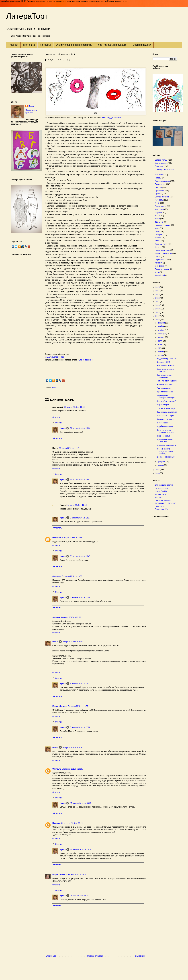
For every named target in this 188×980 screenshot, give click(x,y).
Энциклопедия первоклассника (74, 45)
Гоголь (158, 257)
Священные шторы (165, 416)
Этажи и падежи (142, 45)
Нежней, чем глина (165, 385)
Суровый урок (163, 405)
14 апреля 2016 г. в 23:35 (72, 769)
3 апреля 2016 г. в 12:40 (80, 597)
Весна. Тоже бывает (166, 457)
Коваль (158, 247)
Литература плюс (162, 181)
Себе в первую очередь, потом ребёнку (165, 451)
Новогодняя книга (162, 225)
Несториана (160, 506)
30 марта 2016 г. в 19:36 (80, 428)
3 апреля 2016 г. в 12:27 (80, 518)
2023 (158, 294)
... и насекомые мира (166, 408)
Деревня (159, 213)
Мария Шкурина (60, 706)
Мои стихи (159, 209)
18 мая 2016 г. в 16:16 (79, 896)
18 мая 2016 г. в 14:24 (77, 875)
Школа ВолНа (161, 491)
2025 (158, 287)
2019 (158, 309)
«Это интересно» (86, 360)
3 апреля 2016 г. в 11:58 (77, 505)
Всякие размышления (164, 169)
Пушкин (158, 194)
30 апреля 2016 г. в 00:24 (72, 823)
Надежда (56, 823)
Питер (157, 231)
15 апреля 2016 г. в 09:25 (81, 803)
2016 (158, 320)
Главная (13, 45)
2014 (158, 473)
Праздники (159, 191)
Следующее (51, 956)
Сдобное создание (165, 426)
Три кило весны (164, 388)
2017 (158, 316)
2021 (158, 302)
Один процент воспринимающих (166, 396)
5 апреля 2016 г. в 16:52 (78, 706)
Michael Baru (160, 494)
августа (161, 337)
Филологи (159, 222)
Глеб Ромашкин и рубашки (112, 45)
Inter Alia (158, 498)
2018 (158, 313)
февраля (162, 462)
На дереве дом (161, 488)
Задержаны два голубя (167, 412)
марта (160, 355)
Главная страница (95, 956)
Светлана (57, 576)
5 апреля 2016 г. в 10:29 (73, 642)
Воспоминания (161, 163)
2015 (158, 470)
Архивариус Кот (162, 509)
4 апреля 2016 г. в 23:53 (71, 617)
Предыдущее (140, 956)
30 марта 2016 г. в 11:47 (69, 448)
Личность (159, 200)
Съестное (159, 166)
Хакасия (158, 263)
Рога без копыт (164, 436)
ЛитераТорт (27, 16)
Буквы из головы (162, 269)
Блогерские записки (163, 253)
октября (161, 330)
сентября (162, 334)
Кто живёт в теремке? (167, 401)
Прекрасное (160, 184)
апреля (161, 352)
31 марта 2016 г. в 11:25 (72, 538)
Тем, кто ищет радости (167, 381)
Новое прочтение (162, 250)
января (161, 465)
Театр (157, 219)
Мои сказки (160, 266)
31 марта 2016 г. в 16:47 (80, 556)
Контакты (45, 45)
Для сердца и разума (164, 485)
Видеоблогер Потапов (167, 358)
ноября (161, 326)
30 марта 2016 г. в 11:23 (75, 407)
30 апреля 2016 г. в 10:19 (81, 849)
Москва (158, 238)
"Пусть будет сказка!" (111, 117)
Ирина (63, 428)
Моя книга (29, 45)
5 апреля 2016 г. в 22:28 (80, 727)
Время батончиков (165, 392)
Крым (157, 272)
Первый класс (161, 260)
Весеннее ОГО (163, 362)
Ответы (58, 423)
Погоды (158, 178)
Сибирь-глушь (161, 160)
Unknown (57, 538)
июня (160, 344)
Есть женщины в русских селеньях (166, 431)
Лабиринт (159, 234)
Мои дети (159, 175)
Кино (157, 203)
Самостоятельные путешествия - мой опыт (165, 502)
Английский (160, 275)
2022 (158, 298)
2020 (158, 305)
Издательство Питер (55, 357)
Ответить (56, 417)
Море (157, 228)
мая (160, 348)
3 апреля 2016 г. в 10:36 (72, 576)
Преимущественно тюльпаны (165, 441)
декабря (161, 323)
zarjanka (56, 617)
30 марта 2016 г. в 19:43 (80, 480)
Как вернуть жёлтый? (166, 366)
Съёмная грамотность (167, 445)
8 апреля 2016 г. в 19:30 (73, 748)
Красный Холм (161, 244)
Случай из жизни (162, 197)
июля (160, 341)
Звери (157, 216)
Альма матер (160, 206)
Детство (158, 187)
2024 (158, 291)
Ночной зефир (163, 423)
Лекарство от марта (166, 419)
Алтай (157, 241)
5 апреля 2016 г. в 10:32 (80, 684)
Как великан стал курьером (165, 376)
